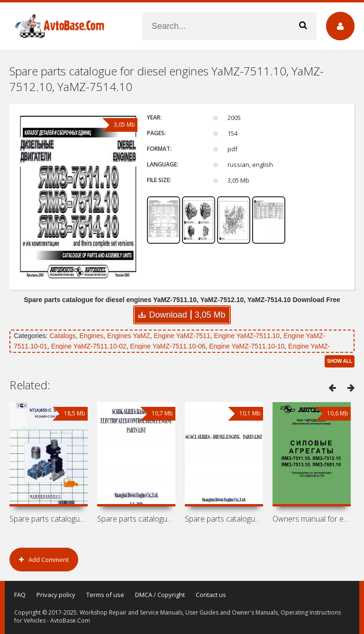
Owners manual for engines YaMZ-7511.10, (312, 519)
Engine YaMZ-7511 (182, 336)
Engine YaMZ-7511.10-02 (89, 346)
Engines (92, 336)
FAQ (20, 595)
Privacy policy (56, 595)
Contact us (211, 595)
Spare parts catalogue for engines (49, 519)
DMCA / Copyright (160, 595)
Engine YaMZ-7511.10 (247, 336)
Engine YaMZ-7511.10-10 (247, 346)
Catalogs (62, 336)
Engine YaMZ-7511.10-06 (168, 346)
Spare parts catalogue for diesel (136, 519)
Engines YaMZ (129, 336)
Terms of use (105, 595)
